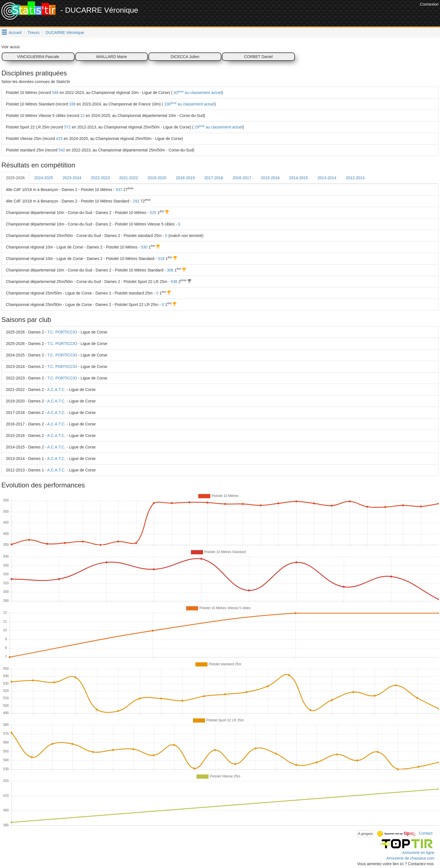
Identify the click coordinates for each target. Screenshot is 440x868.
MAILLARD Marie (112, 57)
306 (170, 270)
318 (161, 259)
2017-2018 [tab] (214, 178)
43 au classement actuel (197, 93)
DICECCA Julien (185, 57)
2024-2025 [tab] (44, 178)
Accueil (15, 33)
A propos (365, 834)
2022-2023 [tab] (100, 178)
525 (153, 213)
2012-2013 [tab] (355, 178)
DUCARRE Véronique (65, 33)
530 (144, 247)
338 (72, 104)
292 (136, 201)
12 (82, 116)
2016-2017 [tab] (242, 178)
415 (59, 139)
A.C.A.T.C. (56, 390)
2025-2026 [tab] (15, 178)
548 (55, 93)
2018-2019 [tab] (185, 178)
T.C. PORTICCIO (62, 332)
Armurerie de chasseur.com (410, 858)
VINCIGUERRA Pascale (38, 57)
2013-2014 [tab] (327, 178)
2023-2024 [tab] (72, 178)
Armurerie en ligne (418, 853)
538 (174, 282)
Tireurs (34, 33)
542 (62, 150)
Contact (426, 833)
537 (119, 190)
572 (67, 127)
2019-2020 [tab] (157, 178)
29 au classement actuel (218, 127)
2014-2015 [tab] (299, 178)
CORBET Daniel (258, 57)
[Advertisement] (316, 14)
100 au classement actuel (189, 104)
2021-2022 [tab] (129, 178)
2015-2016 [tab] (270, 178)
